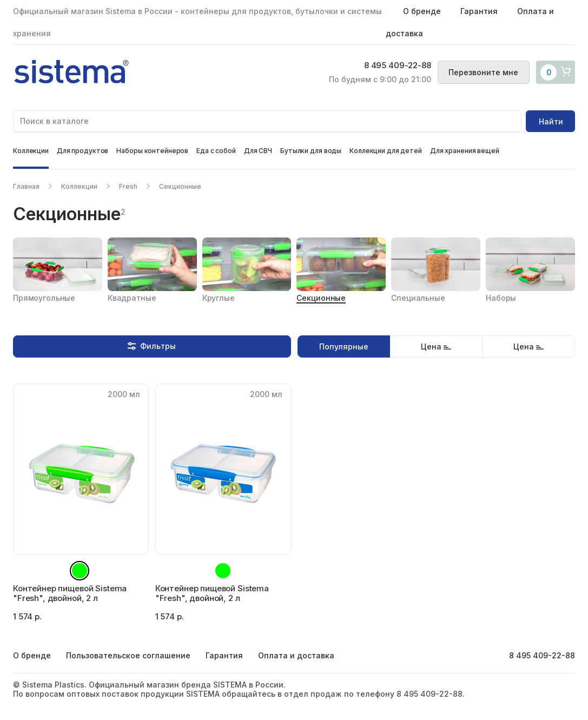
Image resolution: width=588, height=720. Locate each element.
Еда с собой (216, 151)
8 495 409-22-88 (393, 66)
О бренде (422, 11)
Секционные (321, 298)
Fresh (128, 186)
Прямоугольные (44, 298)
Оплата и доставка (296, 655)
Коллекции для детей (386, 151)
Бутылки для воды (311, 151)
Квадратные (132, 298)
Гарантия (479, 11)
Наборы (501, 298)
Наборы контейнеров (152, 151)
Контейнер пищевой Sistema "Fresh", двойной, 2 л (70, 593)
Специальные (418, 298)
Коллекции (31, 151)
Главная (26, 186)
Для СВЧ (258, 151)
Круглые (219, 298)
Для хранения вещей (465, 151)
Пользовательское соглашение (128, 655)
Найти (551, 121)
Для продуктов (82, 151)
